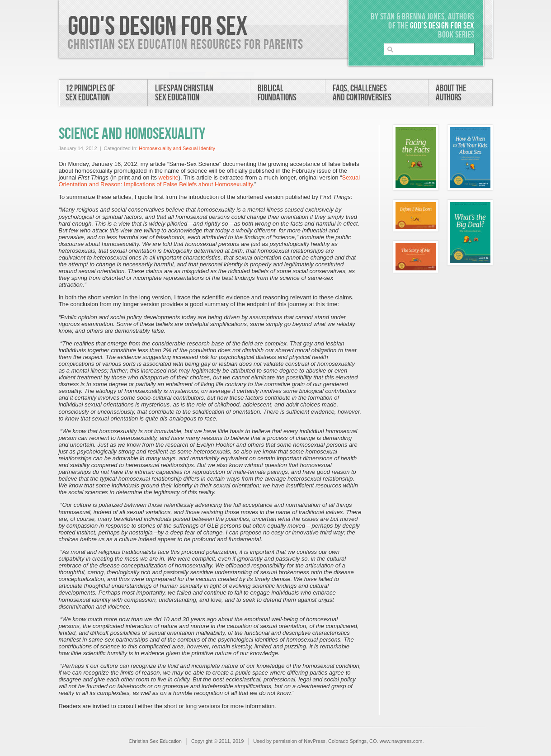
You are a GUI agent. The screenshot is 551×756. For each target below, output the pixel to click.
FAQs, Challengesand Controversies (362, 93)
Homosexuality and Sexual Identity (177, 148)
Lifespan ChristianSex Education (184, 93)
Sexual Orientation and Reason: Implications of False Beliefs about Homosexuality (210, 181)
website (169, 177)
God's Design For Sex (158, 27)
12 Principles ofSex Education (90, 93)
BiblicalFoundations (277, 93)
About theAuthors (451, 93)
